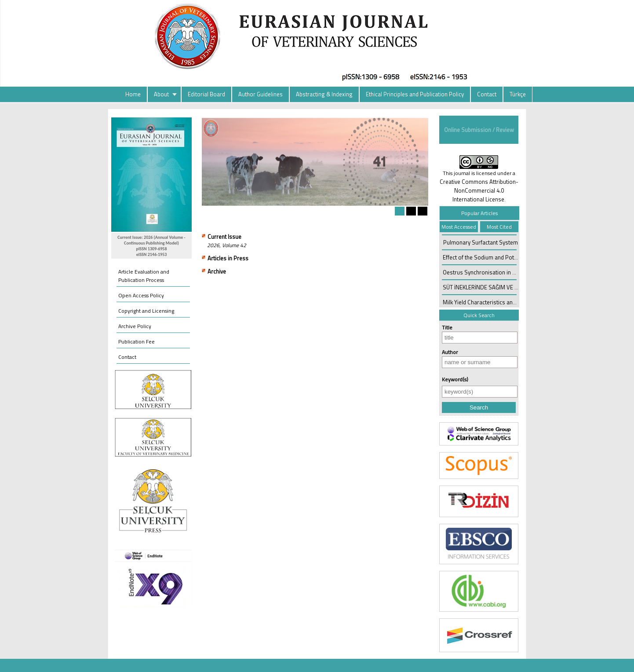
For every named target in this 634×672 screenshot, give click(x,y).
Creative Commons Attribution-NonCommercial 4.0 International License (479, 190)
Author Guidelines (261, 94)
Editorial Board (206, 94)
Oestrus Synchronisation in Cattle (485, 272)
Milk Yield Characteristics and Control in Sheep (501, 302)
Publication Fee (137, 341)
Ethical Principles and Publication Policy (415, 94)
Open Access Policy (141, 295)
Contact (487, 94)
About (161, 94)
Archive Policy (135, 326)
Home (133, 94)
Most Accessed (459, 227)
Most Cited (499, 227)
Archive (217, 271)
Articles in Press (228, 258)
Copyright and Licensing (146, 311)
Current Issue (224, 237)
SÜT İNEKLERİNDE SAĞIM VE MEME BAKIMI (496, 287)
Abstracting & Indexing (324, 94)
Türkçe (518, 94)
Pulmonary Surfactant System (481, 242)
